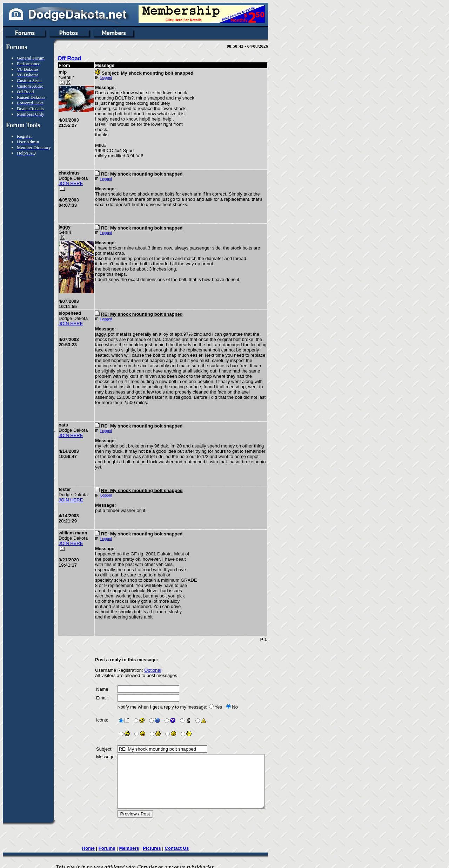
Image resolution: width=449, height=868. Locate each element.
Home (97, 843)
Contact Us (185, 843)
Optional (153, 654)
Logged (106, 78)
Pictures (160, 843)
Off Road (69, 58)
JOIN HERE (71, 183)
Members (137, 843)
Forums (115, 843)
